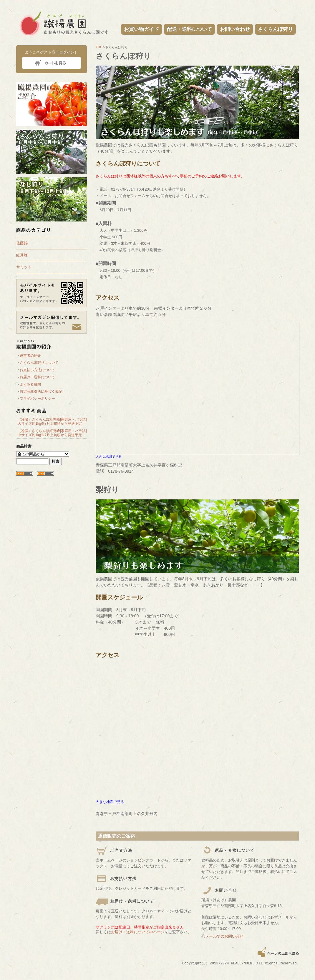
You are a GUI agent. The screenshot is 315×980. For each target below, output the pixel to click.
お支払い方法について (37, 370)
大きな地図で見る (109, 456)
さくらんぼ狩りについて (39, 363)
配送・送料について (189, 29)
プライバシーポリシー (37, 399)
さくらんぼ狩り (275, 29)
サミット (24, 267)
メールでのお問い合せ (224, 936)
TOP (99, 47)
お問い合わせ (235, 29)
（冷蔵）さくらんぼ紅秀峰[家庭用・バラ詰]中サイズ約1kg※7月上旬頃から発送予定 (52, 433)
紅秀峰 (22, 255)
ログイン (67, 52)
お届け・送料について (37, 377)
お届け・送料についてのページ (138, 932)
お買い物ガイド (141, 29)
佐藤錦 (22, 243)
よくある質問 (30, 384)
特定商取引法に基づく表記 (41, 391)
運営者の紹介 (30, 356)
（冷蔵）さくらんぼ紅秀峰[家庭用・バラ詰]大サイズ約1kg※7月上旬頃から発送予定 (52, 421)
